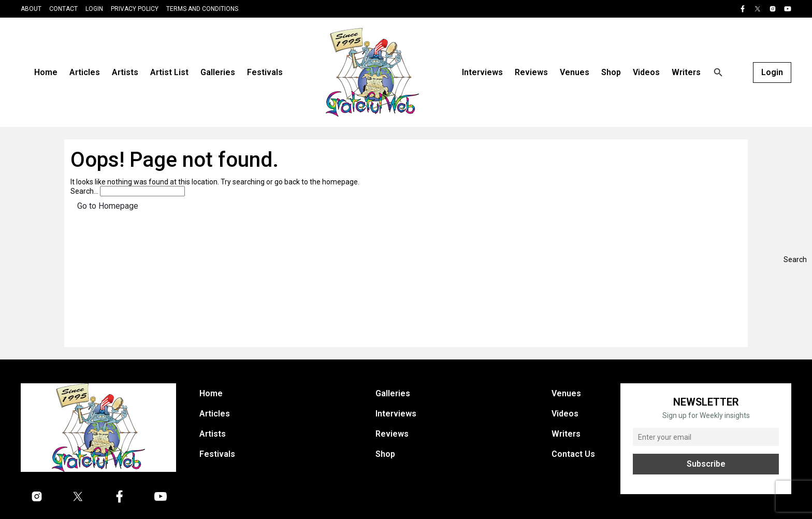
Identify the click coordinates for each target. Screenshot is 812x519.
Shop (611, 72)
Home (46, 72)
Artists (125, 72)
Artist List (169, 72)
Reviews (531, 72)
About (31, 9)
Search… (84, 191)
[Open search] (718, 73)
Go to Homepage (108, 206)
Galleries (218, 72)
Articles (85, 72)
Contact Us (573, 454)
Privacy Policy (135, 9)
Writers (686, 72)
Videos (646, 72)
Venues (575, 72)
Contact (63, 9)
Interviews (482, 72)
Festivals (265, 72)
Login (94, 9)
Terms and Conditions (202, 9)
